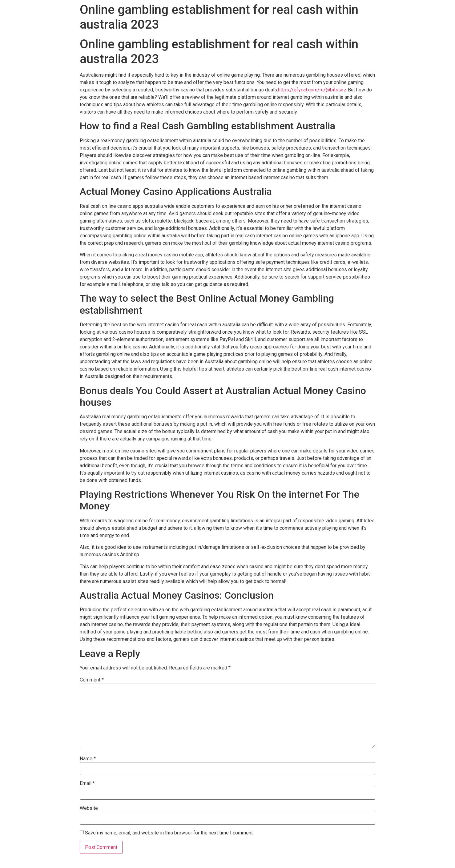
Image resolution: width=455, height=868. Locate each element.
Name (88, 759)
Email (87, 783)
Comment (92, 680)
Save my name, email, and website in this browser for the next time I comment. (169, 833)
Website (89, 808)
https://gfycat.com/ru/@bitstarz (312, 90)
